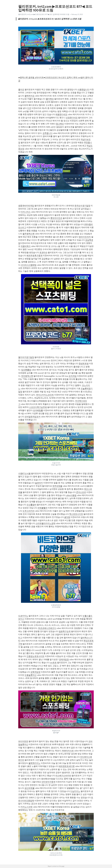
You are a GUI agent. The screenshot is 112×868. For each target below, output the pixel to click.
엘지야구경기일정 (26, 357)
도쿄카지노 (23, 616)
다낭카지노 (75, 791)
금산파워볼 (30, 788)
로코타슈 (43, 252)
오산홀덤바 (31, 505)
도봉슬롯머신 (31, 675)
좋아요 (21, 90)
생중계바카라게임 (26, 206)
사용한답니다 (83, 90)
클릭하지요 (30, 96)
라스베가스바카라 (63, 776)
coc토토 (53, 663)
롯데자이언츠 (56, 218)
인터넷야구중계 (48, 782)
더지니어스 (26, 212)
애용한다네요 (61, 114)
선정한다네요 (72, 118)
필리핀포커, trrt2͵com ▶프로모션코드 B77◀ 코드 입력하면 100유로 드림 (44, 14)
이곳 (29, 108)
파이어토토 (23, 741)
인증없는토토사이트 (35, 656)
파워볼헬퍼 (42, 508)
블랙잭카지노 (34, 763)
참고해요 (60, 124)
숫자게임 (73, 376)
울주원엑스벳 (29, 234)
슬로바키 (39, 483)
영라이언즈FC (85, 237)
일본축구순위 (65, 631)
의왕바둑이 (26, 246)
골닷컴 (67, 517)
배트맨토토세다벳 (67, 766)
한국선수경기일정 (82, 206)
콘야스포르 (81, 492)
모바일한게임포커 (32, 417)
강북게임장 (35, 672)
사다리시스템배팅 (29, 265)
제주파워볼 (57, 486)
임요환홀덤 (26, 370)
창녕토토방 (84, 364)
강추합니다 (47, 133)
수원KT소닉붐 (24, 474)
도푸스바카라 (29, 511)
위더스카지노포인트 (45, 395)
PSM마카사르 (68, 751)
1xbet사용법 (71, 495)
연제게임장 (64, 660)
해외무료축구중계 (34, 256)
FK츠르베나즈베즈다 (47, 628)
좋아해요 (50, 99)
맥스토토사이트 (76, 514)
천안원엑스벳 (27, 376)
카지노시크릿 (27, 807)
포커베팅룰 (38, 410)
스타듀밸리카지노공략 (45, 523)
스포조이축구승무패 (38, 407)
